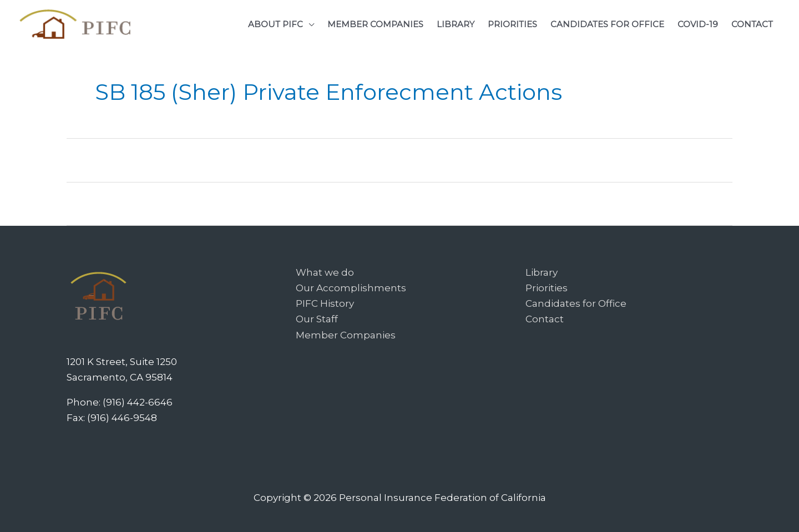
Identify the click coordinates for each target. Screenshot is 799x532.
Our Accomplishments (351, 288)
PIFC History (325, 303)
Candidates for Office (576, 303)
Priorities (547, 288)
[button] (281, 24)
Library (542, 272)
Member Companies (346, 335)
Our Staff (317, 319)
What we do (325, 272)
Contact (545, 319)
